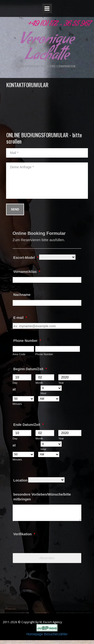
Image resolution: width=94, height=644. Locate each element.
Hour (43, 393)
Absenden (47, 558)
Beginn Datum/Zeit (30, 369)
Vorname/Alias (27, 272)
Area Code (19, 354)
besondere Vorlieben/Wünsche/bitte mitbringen (42, 497)
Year (61, 383)
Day (15, 383)
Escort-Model (26, 258)
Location (20, 480)
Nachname (22, 295)
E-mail (20, 318)
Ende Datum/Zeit (29, 425)
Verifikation (24, 534)
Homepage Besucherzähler (47, 634)
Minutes (17, 404)
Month (39, 383)
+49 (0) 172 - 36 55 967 (59, 25)
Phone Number (27, 341)
